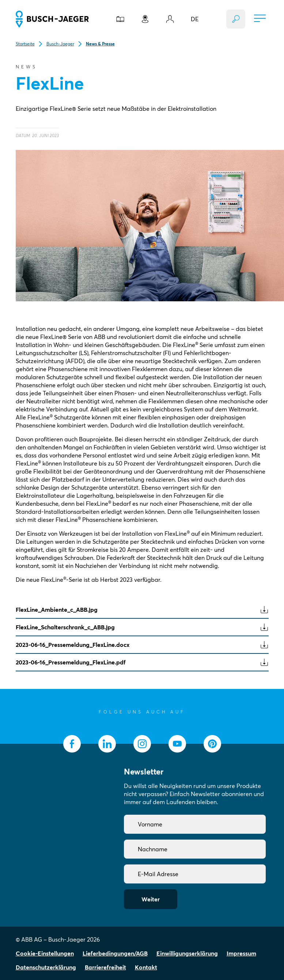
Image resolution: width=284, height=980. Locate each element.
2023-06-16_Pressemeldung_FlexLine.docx (142, 645)
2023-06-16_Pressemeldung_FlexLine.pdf (142, 662)
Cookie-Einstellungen (45, 953)
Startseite (25, 44)
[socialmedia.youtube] (177, 744)
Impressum (241, 953)
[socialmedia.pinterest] (212, 744)
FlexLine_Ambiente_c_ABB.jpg (142, 610)
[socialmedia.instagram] (142, 744)
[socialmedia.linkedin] (107, 744)
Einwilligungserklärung (187, 953)
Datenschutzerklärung (46, 967)
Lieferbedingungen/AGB (115, 953)
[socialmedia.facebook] (72, 744)
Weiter (151, 899)
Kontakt (146, 967)
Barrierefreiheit (105, 967)
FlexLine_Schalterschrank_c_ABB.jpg (142, 627)
